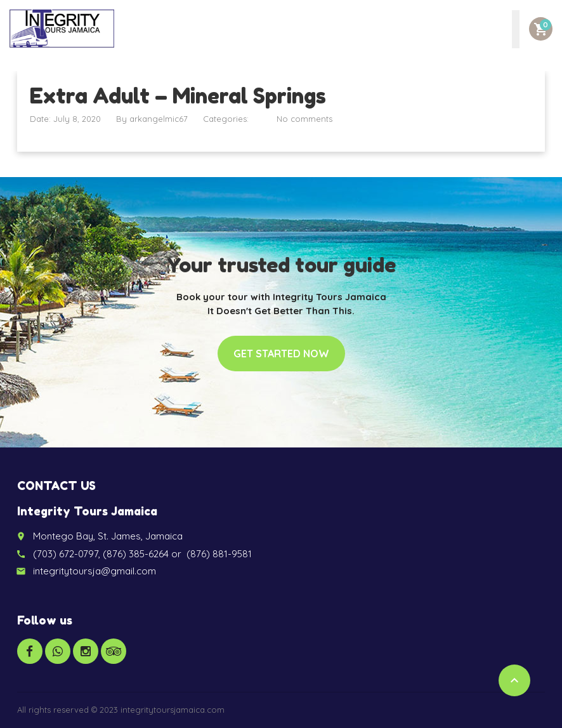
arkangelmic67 (159, 119)
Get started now (281, 354)
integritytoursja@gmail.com (95, 571)
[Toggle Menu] (516, 29)
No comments (304, 119)
